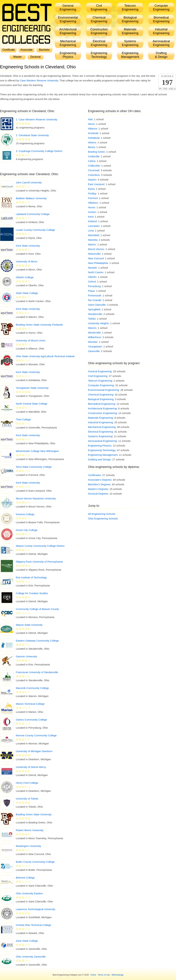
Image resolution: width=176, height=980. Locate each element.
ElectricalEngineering (99, 43)
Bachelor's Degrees (99, 484)
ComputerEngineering (161, 8)
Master (18, 57)
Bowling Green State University (34, 814)
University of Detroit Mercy (31, 767)
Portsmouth (95, 295)
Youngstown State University (32, 388)
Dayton (92, 180)
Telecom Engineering (100, 381)
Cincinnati (94, 170)
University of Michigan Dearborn (34, 751)
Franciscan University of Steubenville (37, 672)
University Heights (98, 323)
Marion (92, 244)
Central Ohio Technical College (34, 925)
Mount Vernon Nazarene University (36, 498)
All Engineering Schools (102, 514)
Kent (91, 217)
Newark (92, 268)
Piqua (91, 291)
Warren (92, 328)
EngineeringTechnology (99, 55)
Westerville (94, 333)
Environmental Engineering (103, 390)
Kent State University (28, 246)
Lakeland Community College (33, 214)
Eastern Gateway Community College (37, 641)
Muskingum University (28, 846)
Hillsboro (93, 203)
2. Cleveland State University (32, 135)
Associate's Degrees (100, 480)
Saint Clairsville (97, 305)
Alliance (93, 129)
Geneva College (25, 514)
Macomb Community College (32, 688)
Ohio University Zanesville (31, 957)
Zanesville (94, 351)
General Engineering (100, 371)
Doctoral (35, 57)
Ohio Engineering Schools (103, 519)
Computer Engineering (101, 385)
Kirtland (92, 221)
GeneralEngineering (68, 8)
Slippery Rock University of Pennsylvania (39, 562)
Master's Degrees (98, 489)
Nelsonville (94, 254)
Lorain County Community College (35, 230)
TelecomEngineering (130, 8)
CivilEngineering (99, 8)
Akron (91, 124)
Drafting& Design (161, 55)
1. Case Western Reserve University (37, 119)
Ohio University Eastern (29, 893)
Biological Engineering (101, 399)
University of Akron (27, 261)
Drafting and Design (99, 459)
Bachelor (44, 50)
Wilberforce (95, 337)
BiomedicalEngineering (161, 19)
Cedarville (94, 156)
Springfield (94, 309)
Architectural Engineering (102, 408)
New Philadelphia (98, 263)
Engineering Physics (100, 446)
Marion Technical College (30, 704)
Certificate (9, 50)
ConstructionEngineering (99, 31)
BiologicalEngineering (130, 19)
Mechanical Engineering (102, 427)
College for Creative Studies (32, 593)
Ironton (92, 212)
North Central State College (32, 404)
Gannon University (26, 656)
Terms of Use (104, 975)
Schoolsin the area (167, 82)
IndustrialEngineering (161, 31)
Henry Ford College (27, 783)
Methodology (117, 975)
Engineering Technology (102, 450)
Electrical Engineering (100, 432)
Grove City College (27, 530)
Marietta (93, 240)
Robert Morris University (30, 830)
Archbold (93, 133)
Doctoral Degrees (98, 494)
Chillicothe (94, 166)
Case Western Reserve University (39, 80)
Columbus (94, 175)
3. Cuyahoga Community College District (39, 151)
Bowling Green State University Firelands (39, 325)
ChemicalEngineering (99, 19)
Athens (92, 142)
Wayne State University (29, 625)
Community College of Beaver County (37, 609)
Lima (91, 231)
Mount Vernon (96, 249)
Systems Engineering (100, 436)
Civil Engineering (98, 376)
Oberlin (92, 277)
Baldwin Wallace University (31, 198)
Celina (92, 161)
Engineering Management (103, 455)
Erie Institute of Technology (31, 577)
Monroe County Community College (36, 735)
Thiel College (23, 419)
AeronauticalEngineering (161, 43)
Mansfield (93, 235)
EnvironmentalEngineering (68, 19)
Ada (90, 119)
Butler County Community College (35, 862)
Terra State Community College (34, 467)
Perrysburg (94, 286)
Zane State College (27, 941)
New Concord (96, 258)
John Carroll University (29, 182)
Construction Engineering (102, 413)
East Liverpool (96, 184)
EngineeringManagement (130, 55)
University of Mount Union (31, 340)
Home (93, 975)
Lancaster (94, 226)
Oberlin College (25, 277)
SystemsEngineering (130, 43)
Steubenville (95, 314)
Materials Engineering (100, 418)
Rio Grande (95, 300)
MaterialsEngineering (130, 31)
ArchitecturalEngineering (68, 31)
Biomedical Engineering (102, 404)
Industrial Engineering (100, 422)
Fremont (93, 198)
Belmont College (25, 878)
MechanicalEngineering (68, 43)
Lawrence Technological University (36, 909)
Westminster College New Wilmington (37, 451)
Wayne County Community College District (40, 546)
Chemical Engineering (101, 395)
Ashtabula (94, 138)
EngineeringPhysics (68, 55)
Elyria (91, 189)
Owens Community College (31, 720)
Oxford (92, 282)
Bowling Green (96, 152)
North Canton (96, 272)
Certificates (94, 475)
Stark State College (27, 293)
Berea (91, 147)
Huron (92, 207)
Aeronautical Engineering (102, 441)
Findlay (92, 193)
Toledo (92, 319)
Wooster (93, 342)
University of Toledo (27, 799)
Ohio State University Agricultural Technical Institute (45, 356)
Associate (26, 50)
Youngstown (95, 346)
